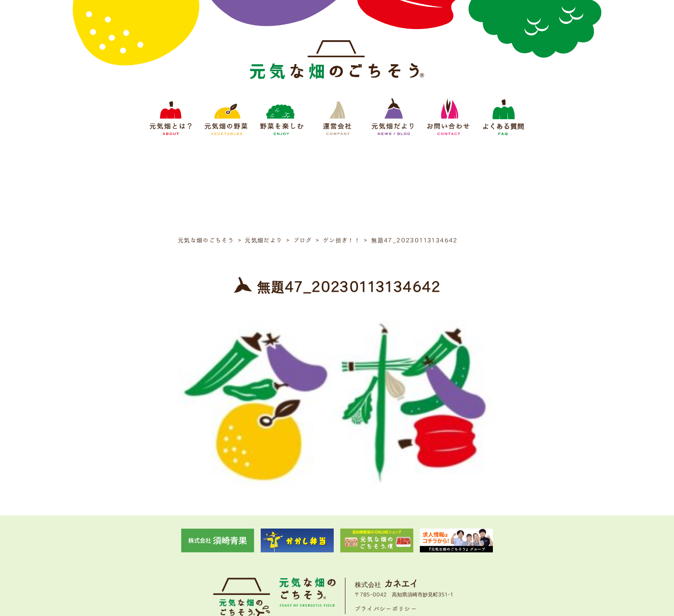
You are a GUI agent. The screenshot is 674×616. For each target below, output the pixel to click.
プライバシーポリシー (386, 522)
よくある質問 (461, 552)
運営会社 (340, 552)
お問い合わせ (418, 552)
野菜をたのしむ (300, 552)
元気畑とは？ (213, 552)
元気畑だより (376, 552)
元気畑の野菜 (256, 552)
